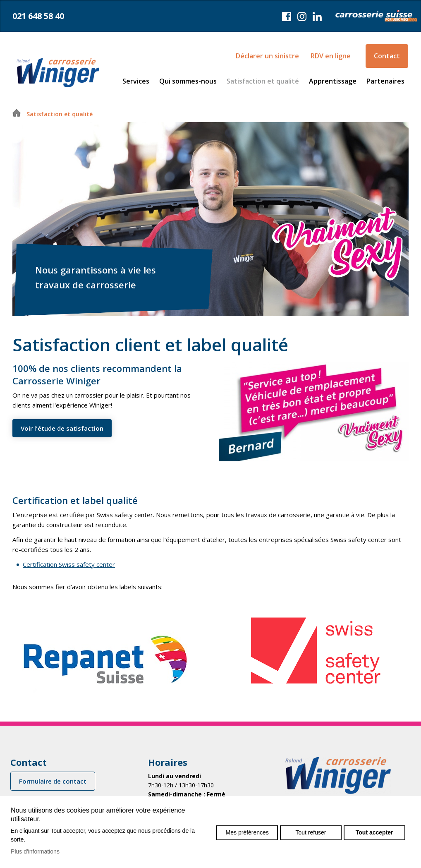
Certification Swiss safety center (69, 564)
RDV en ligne (331, 56)
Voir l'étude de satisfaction (62, 428)
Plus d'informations (35, 851)
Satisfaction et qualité (263, 81)
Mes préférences (247, 832)
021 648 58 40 (38, 16)
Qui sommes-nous (188, 81)
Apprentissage (333, 81)
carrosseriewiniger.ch (58, 72)
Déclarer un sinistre (267, 56)
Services (136, 81)
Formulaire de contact (53, 781)
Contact (387, 56)
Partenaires (385, 81)
